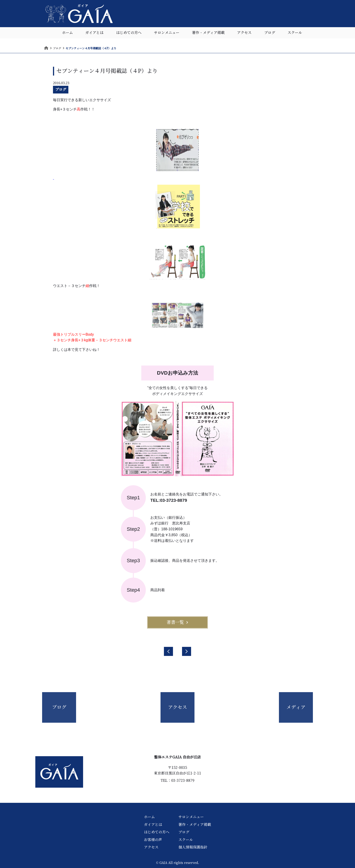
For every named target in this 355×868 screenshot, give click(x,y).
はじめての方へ (129, 33)
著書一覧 (177, 622)
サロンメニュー (167, 33)
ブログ (270, 33)
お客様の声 (153, 840)
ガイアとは (94, 33)
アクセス (244, 33)
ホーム (67, 33)
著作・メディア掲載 (208, 33)
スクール (295, 33)
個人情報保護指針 (193, 847)
